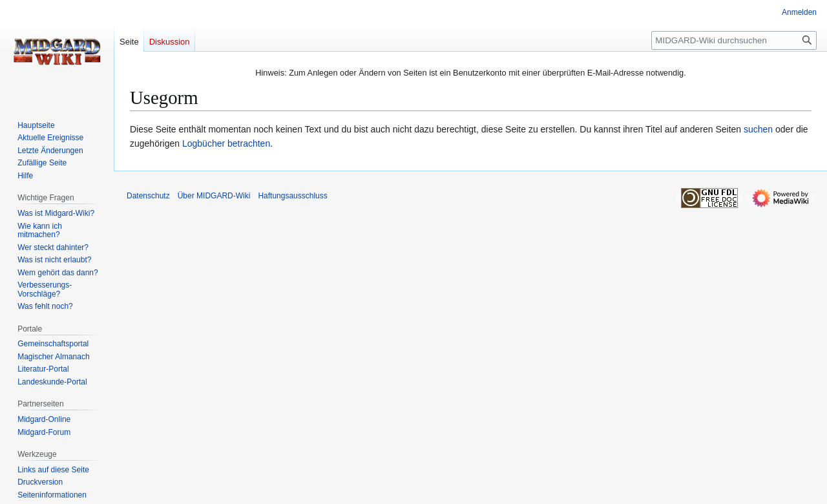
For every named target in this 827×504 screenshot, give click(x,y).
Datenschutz (148, 196)
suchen (758, 129)
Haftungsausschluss (292, 196)
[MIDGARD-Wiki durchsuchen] (734, 40)
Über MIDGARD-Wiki (214, 196)
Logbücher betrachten (226, 143)
